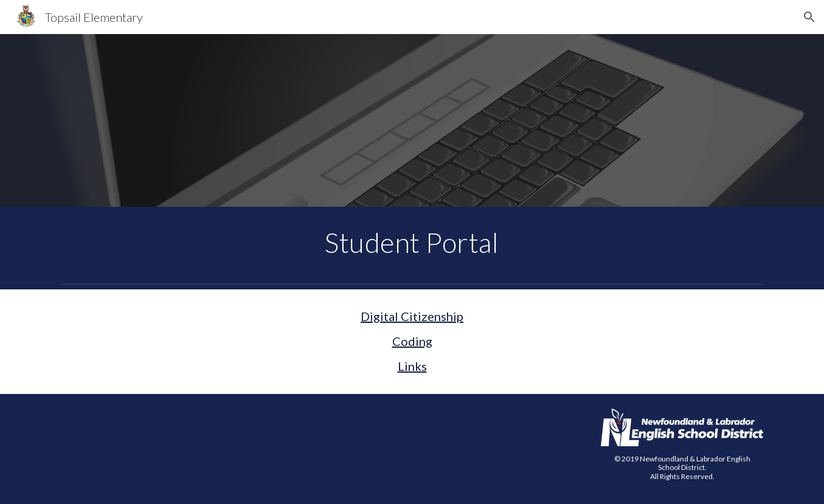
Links (412, 366)
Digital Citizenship (412, 316)
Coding (412, 341)
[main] (412, 243)
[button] (809, 17)
